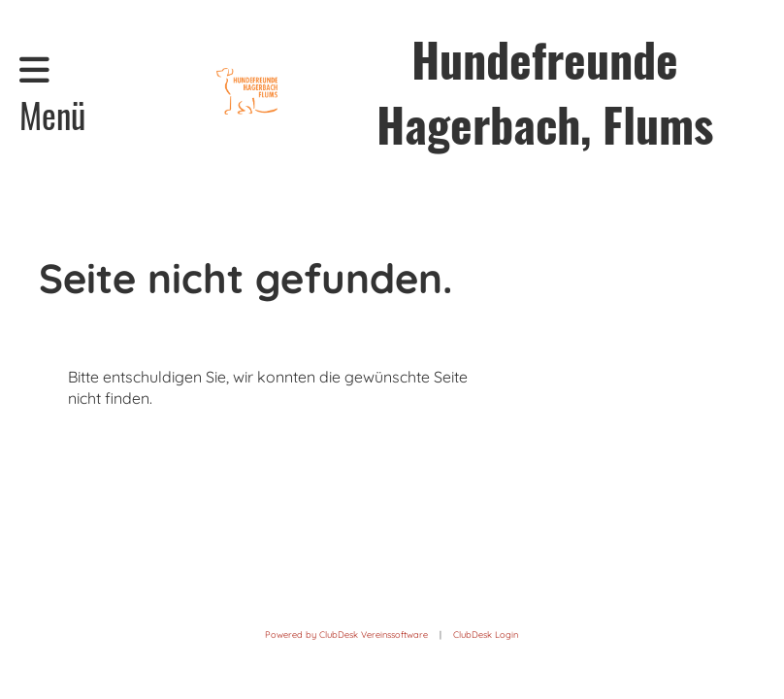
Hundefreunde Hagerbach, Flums (545, 91)
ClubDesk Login (486, 634)
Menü (52, 96)
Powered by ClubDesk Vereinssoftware (346, 634)
